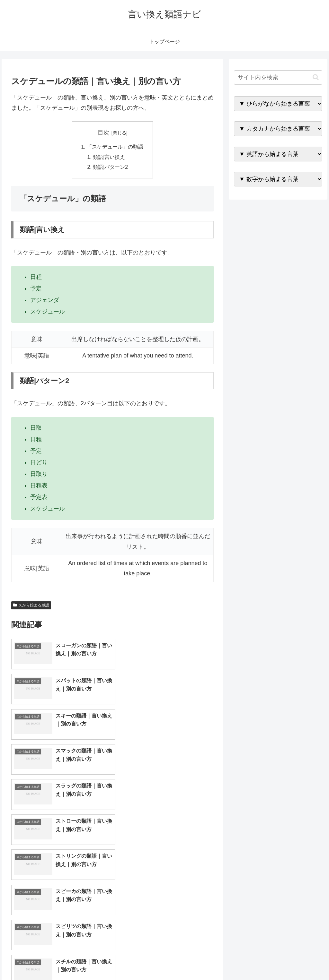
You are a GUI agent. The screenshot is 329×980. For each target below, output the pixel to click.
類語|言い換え (109, 157)
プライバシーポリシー (300, 960)
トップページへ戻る (251, 960)
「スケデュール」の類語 (115, 147)
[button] (316, 77)
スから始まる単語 (31, 606)
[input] (278, 77)
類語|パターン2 (111, 168)
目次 (103, 133)
